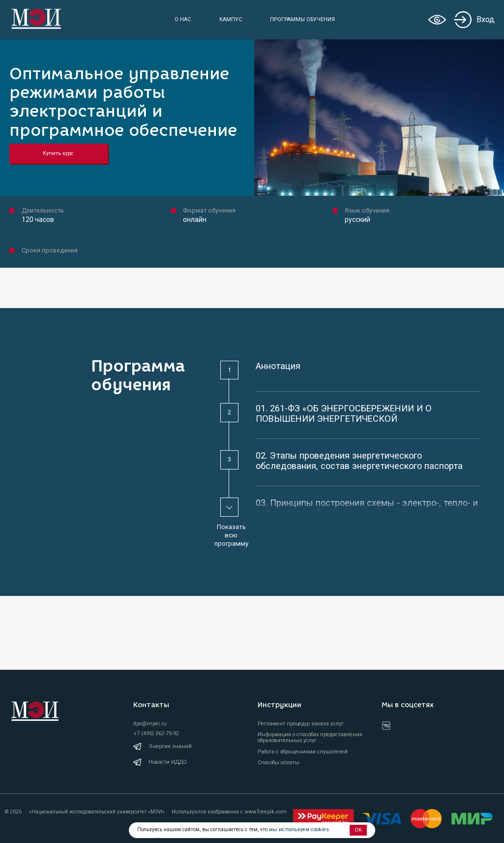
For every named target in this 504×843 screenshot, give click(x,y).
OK (358, 830)
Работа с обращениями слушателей (303, 754)
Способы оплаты (279, 765)
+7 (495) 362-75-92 (156, 735)
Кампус (231, 19)
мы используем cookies (297, 830)
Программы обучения (303, 19)
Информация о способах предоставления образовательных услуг (310, 741)
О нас (183, 19)
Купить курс (56, 153)
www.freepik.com (265, 812)
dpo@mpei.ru (148, 726)
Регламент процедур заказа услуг (301, 726)
